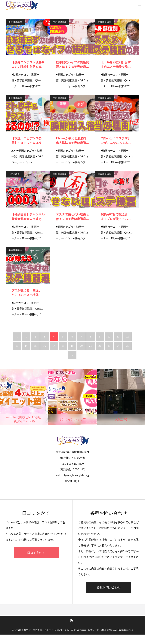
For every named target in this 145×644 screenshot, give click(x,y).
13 (17, 346)
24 (118, 346)
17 (54, 346)
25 (127, 346)
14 (26, 346)
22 (100, 346)
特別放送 (15, 174)
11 (118, 337)
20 (81, 346)
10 (109, 337)
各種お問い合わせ (109, 587)
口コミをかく (36, 553)
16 (45, 346)
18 (63, 346)
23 (109, 346)
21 (91, 346)
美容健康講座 (15, 22)
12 (127, 337)
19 (72, 346)
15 (35, 346)
